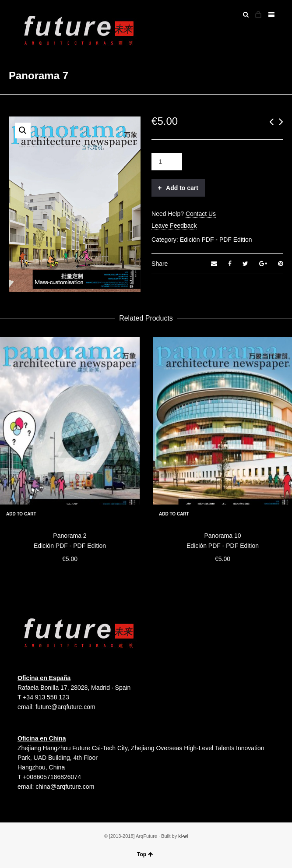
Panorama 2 (70, 536)
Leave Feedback (174, 226)
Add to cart (182, 188)
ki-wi (183, 836)
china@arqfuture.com (65, 787)
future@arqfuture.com (65, 707)
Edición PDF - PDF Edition (216, 240)
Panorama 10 (222, 536)
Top (145, 854)
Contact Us (201, 214)
